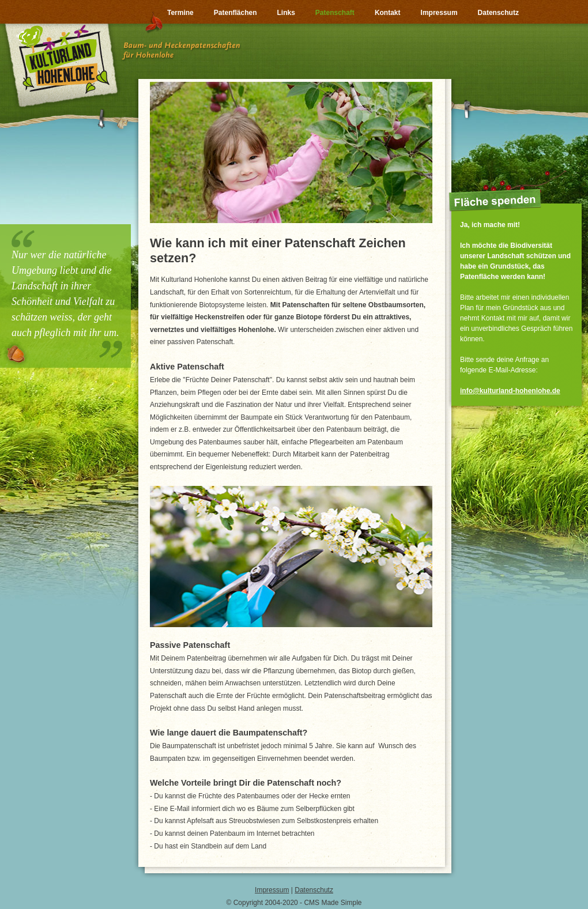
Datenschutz (314, 890)
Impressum (272, 890)
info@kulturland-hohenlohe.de (510, 391)
